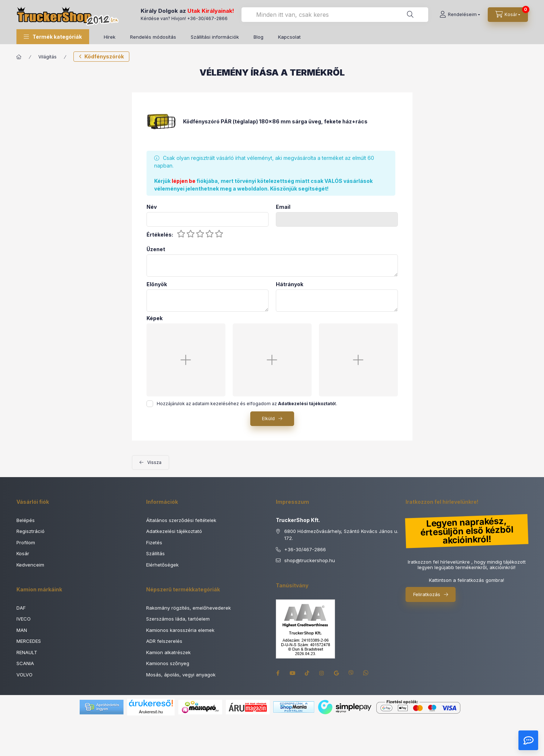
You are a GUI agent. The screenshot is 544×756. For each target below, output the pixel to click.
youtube (293, 673)
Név (152, 207)
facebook (278, 673)
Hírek (110, 37)
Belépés (26, 520)
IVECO (24, 619)
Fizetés (154, 542)
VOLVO (24, 675)
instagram (322, 673)
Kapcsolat (289, 37)
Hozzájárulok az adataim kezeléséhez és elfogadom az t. (247, 404)
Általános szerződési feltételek (181, 520)
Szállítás (155, 553)
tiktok (307, 673)
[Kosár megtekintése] (508, 15)
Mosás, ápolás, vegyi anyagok (181, 675)
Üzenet (156, 249)
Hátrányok (290, 284)
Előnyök (157, 284)
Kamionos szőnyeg (168, 663)
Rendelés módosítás (153, 37)
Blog (258, 37)
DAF (21, 608)
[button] (53, 37)
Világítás (47, 57)
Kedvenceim (30, 565)
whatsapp (366, 673)
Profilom (26, 542)
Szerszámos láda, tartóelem (178, 619)
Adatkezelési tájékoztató (174, 531)
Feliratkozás (427, 594)
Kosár (23, 553)
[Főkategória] (19, 57)
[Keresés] (410, 15)
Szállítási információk (215, 37)
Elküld (268, 419)
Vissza (154, 462)
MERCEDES (29, 641)
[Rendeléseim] (460, 15)
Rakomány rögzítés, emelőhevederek (189, 608)
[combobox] (335, 15)
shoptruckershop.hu (310, 561)
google (336, 673)
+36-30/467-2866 (207, 18)
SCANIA (25, 663)
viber (351, 673)
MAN (22, 630)
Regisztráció (31, 531)
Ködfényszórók (104, 56)
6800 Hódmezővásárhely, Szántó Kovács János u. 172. (341, 535)
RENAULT (27, 652)
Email (283, 207)
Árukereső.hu (151, 712)
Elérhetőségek (162, 565)
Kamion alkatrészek (168, 652)
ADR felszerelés (164, 641)
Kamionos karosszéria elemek (180, 630)
